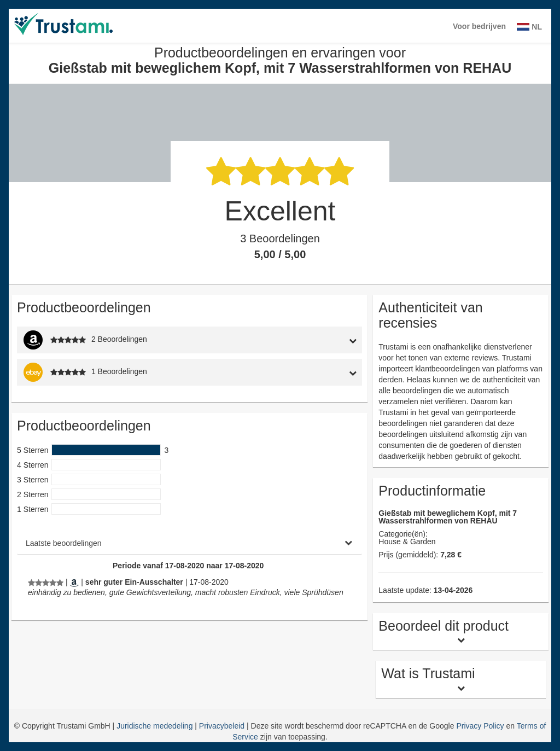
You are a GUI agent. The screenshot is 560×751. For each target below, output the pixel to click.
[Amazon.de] (74, 582)
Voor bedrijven (479, 26)
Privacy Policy (480, 726)
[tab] (317, 340)
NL (529, 27)
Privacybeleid (223, 726)
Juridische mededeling (156, 726)
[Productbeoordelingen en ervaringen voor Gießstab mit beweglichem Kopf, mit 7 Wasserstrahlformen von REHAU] (46, 582)
